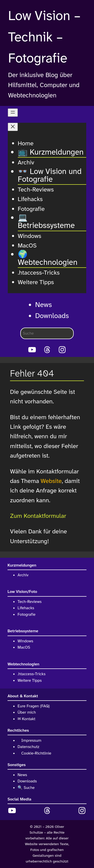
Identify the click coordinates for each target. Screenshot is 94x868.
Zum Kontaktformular (38, 516)
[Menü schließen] (13, 127)
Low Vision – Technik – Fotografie (44, 37)
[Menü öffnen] (13, 113)
